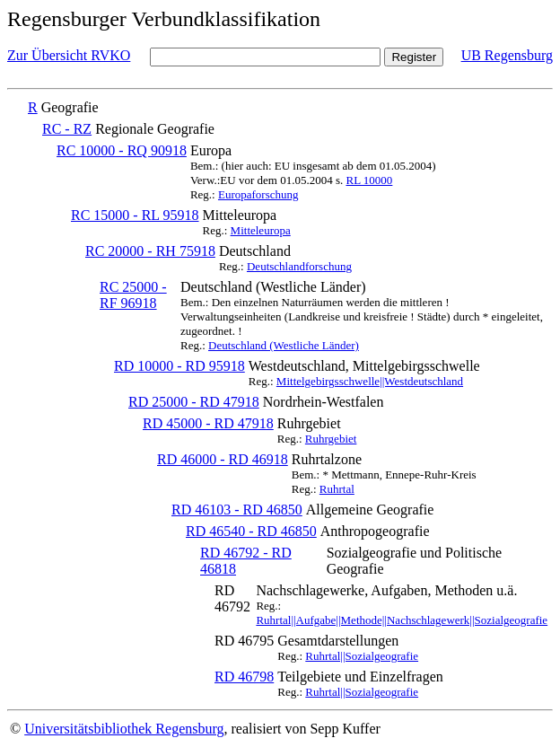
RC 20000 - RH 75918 (150, 251)
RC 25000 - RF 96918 (133, 295)
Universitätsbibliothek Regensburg (124, 729)
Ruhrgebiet (331, 439)
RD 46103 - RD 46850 (237, 510)
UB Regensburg (507, 55)
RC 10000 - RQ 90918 (122, 150)
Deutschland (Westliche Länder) (284, 345)
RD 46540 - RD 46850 (251, 531)
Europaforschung (258, 194)
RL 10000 (369, 180)
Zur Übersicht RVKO (69, 55)
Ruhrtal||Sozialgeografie (362, 656)
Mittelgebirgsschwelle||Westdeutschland (370, 381)
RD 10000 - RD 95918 (179, 366)
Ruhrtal (337, 489)
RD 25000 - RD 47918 (194, 402)
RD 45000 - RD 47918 (208, 423)
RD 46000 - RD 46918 (223, 459)
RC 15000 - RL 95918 (135, 215)
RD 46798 (244, 677)
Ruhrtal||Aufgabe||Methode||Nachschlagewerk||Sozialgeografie (402, 620)
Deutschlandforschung (299, 266)
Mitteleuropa (261, 230)
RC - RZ (67, 129)
